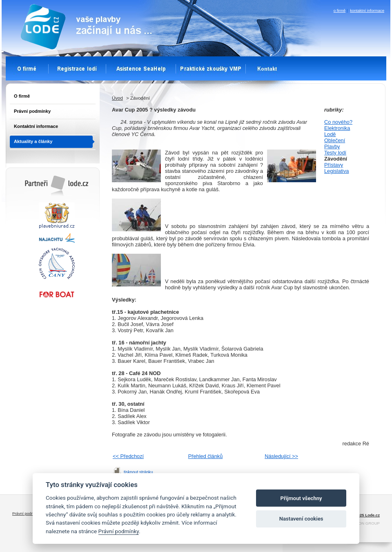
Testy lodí (335, 153)
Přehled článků (206, 456)
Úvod (117, 98)
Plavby (332, 146)
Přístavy (334, 165)
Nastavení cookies (301, 519)
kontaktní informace (367, 10)
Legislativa (336, 171)
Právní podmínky (32, 111)
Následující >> (281, 456)
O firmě (22, 96)
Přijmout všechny (301, 498)
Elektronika (337, 128)
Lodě (330, 134)
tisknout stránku (138, 472)
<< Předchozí (128, 456)
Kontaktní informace (36, 126)
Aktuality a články (33, 141)
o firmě (340, 10)
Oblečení (335, 140)
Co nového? (338, 122)
